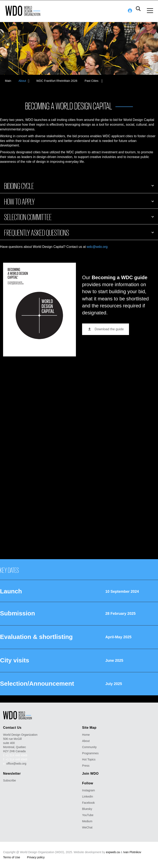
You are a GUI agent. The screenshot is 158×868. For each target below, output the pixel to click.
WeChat (87, 827)
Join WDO (90, 773)
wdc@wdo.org (97, 246)
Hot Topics (89, 759)
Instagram (88, 790)
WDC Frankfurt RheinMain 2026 (58, 80)
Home (86, 734)
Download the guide (106, 329)
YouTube (88, 814)
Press (86, 765)
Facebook (88, 802)
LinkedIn (88, 796)
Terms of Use (12, 857)
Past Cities (93, 80)
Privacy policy (36, 857)
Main (8, 80)
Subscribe (9, 780)
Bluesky (87, 808)
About (23, 80)
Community (89, 746)
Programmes (90, 753)
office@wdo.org (16, 763)
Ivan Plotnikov (132, 852)
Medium (87, 821)
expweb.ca (113, 852)
